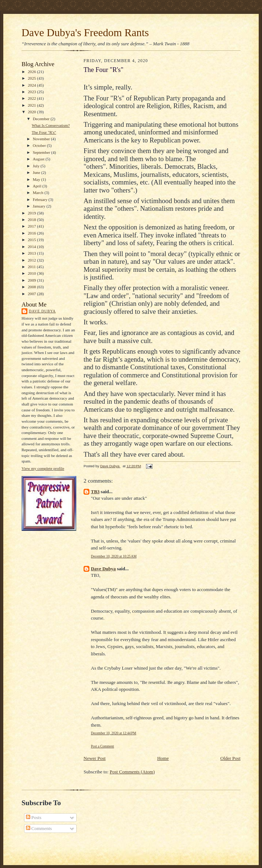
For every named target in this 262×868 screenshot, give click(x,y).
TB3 (95, 492)
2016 (32, 233)
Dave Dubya (42, 311)
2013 (32, 253)
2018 (32, 220)
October (40, 145)
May (37, 179)
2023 (32, 92)
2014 (32, 247)
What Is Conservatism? (51, 125)
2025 (32, 78)
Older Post (230, 758)
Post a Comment (103, 746)
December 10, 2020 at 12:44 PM (113, 733)
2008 (32, 287)
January (40, 206)
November (42, 139)
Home (163, 758)
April (38, 186)
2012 (32, 260)
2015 (32, 240)
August (39, 159)
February (41, 199)
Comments (39, 828)
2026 (32, 72)
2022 (32, 98)
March (39, 193)
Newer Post (95, 758)
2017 (32, 226)
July (37, 166)
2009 (32, 280)
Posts (34, 817)
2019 (32, 213)
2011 (32, 267)
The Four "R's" (44, 132)
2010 (32, 273)
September (42, 152)
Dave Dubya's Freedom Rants (85, 33)
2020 (32, 112)
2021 (32, 105)
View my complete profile (43, 468)
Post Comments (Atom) (132, 772)
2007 (32, 294)
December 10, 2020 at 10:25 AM (114, 556)
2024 (32, 85)
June (37, 172)
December (42, 119)
